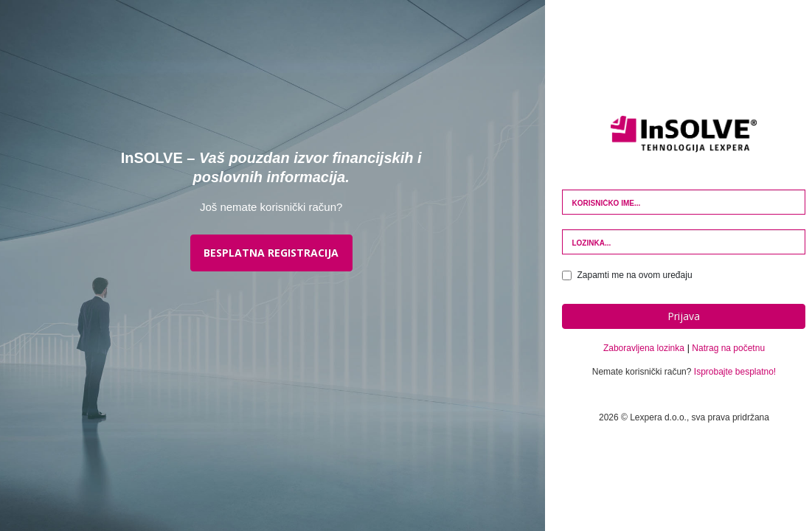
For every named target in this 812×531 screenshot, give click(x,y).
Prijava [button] (684, 316)
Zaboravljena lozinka (644, 348)
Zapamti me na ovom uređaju (627, 275)
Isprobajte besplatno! (735, 372)
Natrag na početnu (728, 348)
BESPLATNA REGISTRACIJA (271, 253)
